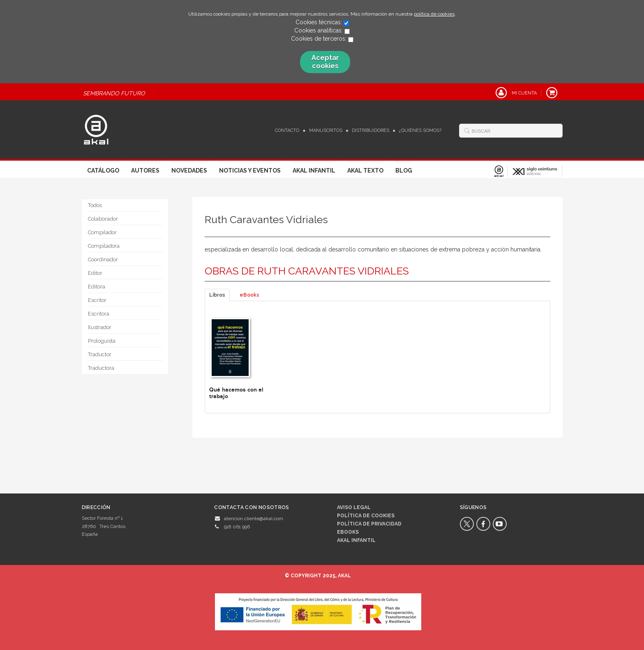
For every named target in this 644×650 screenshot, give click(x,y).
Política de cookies (366, 516)
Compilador (102, 232)
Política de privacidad (369, 524)
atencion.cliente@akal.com (254, 519)
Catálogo (103, 171)
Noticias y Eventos (250, 171)
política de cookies (434, 14)
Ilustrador (100, 327)
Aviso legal (354, 507)
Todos (95, 205)
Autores (145, 171)
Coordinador (103, 259)
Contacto (287, 130)
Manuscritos (326, 130)
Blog (404, 171)
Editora (97, 287)
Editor (95, 273)
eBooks (249, 295)
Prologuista (102, 341)
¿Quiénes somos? (420, 130)
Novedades (189, 171)
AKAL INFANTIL (356, 540)
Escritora (99, 314)
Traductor (100, 354)
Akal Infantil (314, 171)
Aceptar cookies (325, 62)
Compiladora (104, 246)
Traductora (101, 368)
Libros (217, 295)
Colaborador (103, 219)
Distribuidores (370, 130)
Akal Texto (365, 171)
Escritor (97, 300)
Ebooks (348, 532)
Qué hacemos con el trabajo (236, 393)
